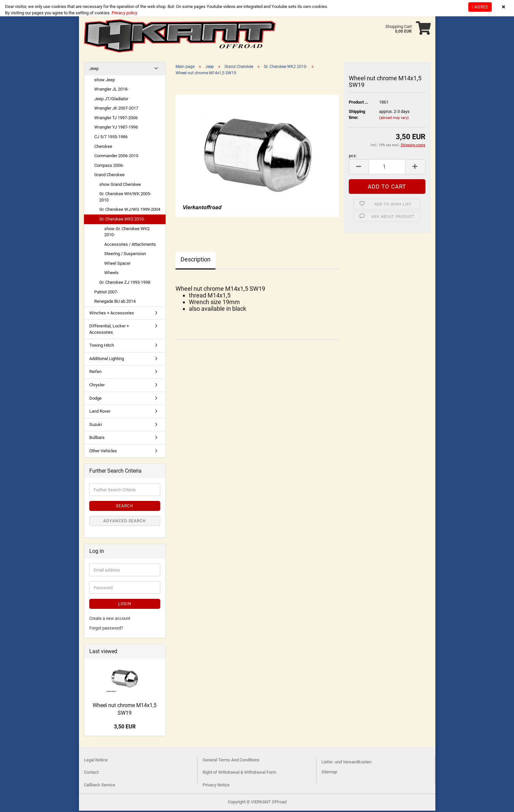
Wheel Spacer (117, 265)
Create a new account (110, 620)
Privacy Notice (216, 786)
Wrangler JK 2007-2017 (116, 109)
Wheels (111, 274)
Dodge (95, 400)
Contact (91, 774)
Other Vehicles (103, 452)
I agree (480, 7)
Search (125, 507)
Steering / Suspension (125, 255)
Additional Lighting (107, 360)
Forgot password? (106, 629)
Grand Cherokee (109, 176)
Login (125, 605)
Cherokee (103, 148)
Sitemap (329, 773)
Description (196, 261)
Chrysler (97, 386)
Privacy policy (124, 13)
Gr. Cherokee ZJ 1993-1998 (125, 284)
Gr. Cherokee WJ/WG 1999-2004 (130, 211)
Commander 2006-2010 (116, 157)
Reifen (95, 373)
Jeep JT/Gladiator (111, 100)
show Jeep (105, 81)
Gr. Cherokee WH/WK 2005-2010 (125, 198)
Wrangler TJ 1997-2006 (116, 119)
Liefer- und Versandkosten (346, 763)
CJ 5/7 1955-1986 (111, 138)
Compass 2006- (109, 167)
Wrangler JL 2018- (111, 90)
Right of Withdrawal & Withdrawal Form (239, 774)
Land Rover (100, 412)
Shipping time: (357, 116)
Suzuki (96, 426)
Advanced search (125, 522)
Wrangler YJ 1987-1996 (116, 128)
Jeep (94, 70)
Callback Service (100, 786)
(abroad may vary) (394, 119)
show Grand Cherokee (120, 186)
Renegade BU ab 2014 (115, 303)
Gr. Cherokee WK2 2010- (122, 220)
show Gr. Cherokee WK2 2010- (127, 233)
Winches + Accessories (112, 314)
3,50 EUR (125, 728)
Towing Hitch (102, 347)
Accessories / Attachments (130, 246)
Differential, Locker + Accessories (109, 330)
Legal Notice (96, 761)
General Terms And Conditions (231, 761)
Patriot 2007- (106, 293)
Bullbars (97, 439)
